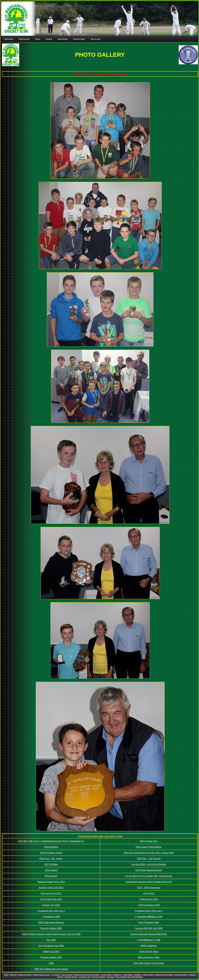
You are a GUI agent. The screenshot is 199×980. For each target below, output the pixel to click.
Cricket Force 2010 (149, 899)
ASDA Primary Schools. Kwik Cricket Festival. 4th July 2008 (51, 934)
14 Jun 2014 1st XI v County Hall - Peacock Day (149, 876)
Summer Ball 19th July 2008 (149, 928)
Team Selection (67, 975)
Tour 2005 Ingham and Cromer (149, 963)
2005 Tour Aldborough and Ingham (51, 969)
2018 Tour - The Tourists (149, 859)
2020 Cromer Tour (149, 841)
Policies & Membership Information (87, 975)
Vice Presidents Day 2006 (51, 946)
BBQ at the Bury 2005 (149, 957)
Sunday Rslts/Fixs (181, 975)
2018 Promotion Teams (51, 853)
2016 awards (51, 870)
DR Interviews (137, 977)
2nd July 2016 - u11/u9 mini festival (149, 864)
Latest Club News (25, 975)
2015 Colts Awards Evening (149, 870)
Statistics (138, 975)
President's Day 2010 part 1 (51, 911)
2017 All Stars (51, 864)
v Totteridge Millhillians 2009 (149, 917)
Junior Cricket (106, 975)
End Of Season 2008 (149, 923)
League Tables (148, 975)
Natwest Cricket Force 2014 (51, 882)
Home (6, 975)
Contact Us (117, 975)
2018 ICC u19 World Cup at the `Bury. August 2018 (149, 853)
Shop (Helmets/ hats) (123, 977)
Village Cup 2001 (51, 952)
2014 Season (51, 876)
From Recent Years (149, 952)
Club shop (110, 977)
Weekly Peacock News (41, 975)
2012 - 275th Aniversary (149, 888)
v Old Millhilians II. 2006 (149, 940)
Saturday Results (71, 977)
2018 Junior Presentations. (149, 847)
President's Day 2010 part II (149, 911)
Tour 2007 (51, 940)
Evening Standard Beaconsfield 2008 (149, 934)
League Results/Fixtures (164, 975)
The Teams (55, 975)
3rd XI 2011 (149, 893)
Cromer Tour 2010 (51, 905)
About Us (13, 975)
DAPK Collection (149, 946)
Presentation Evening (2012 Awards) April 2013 (149, 882)
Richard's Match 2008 (51, 928)
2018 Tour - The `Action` (51, 859)
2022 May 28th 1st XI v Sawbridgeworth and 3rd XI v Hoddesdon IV (51, 841)
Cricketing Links (85, 977)
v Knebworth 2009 (51, 917)
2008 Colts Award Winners (51, 923)
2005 (51, 963)
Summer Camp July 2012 (51, 888)
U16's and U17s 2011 (51, 893)
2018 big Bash (51, 847)
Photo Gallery (128, 975)
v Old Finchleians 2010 (149, 905)
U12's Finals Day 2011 (51, 899)
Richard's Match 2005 (51, 957)
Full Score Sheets (99, 977)
